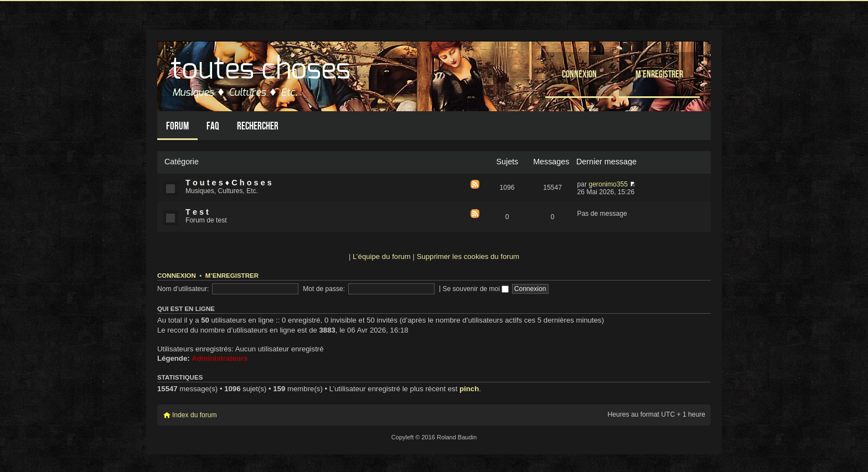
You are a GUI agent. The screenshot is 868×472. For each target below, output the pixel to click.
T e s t (197, 212)
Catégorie (182, 162)
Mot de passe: (324, 289)
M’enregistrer (659, 74)
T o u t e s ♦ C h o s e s (229, 183)
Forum (177, 126)
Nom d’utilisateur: (183, 289)
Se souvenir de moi (476, 289)
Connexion (579, 74)
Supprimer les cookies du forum (468, 256)
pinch (469, 389)
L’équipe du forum (382, 256)
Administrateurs (219, 358)
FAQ (213, 126)
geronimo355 (608, 184)
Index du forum (195, 415)
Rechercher (258, 126)
